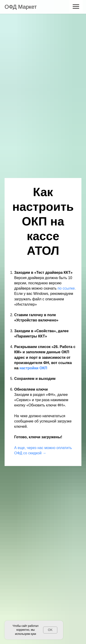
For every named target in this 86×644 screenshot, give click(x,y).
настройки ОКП (33, 368)
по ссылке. (67, 288)
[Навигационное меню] (76, 7)
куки (33, 634)
